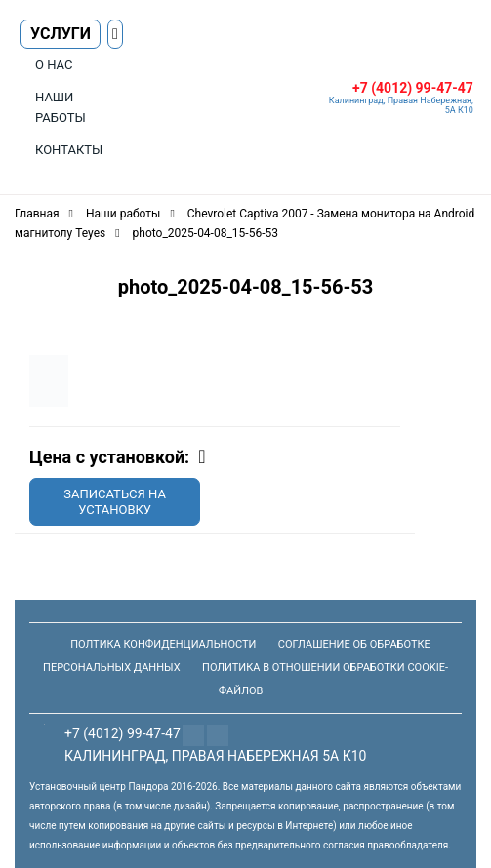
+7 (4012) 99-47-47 (413, 88)
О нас (54, 65)
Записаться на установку (115, 502)
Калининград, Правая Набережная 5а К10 (215, 756)
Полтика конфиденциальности (163, 644)
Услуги (61, 34)
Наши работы (61, 107)
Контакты (69, 150)
